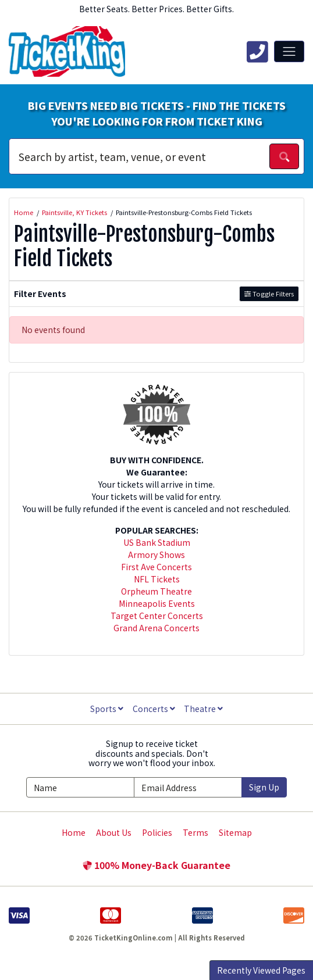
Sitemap (235, 832)
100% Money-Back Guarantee (156, 865)
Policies (157, 832)
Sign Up (264, 787)
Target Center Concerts (157, 616)
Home (74, 832)
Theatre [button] (203, 709)
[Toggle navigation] (289, 51)
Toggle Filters (269, 294)
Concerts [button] (154, 709)
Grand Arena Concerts (156, 628)
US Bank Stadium (157, 542)
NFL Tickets (157, 579)
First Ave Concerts (156, 567)
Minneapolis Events (157, 603)
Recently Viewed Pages (261, 970)
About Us (114, 832)
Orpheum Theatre (156, 591)
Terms (195, 832)
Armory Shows (156, 555)
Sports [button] (107, 709)
